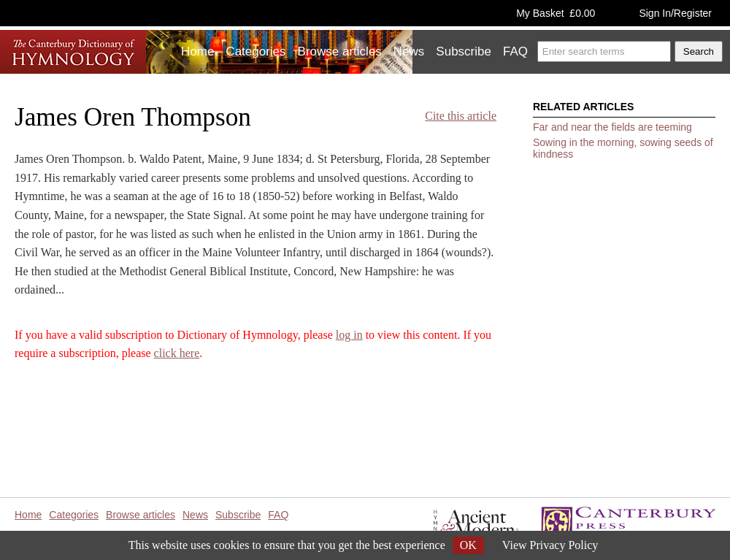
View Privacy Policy (550, 545)
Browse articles (340, 51)
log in (349, 335)
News (409, 51)
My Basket (556, 13)
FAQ (515, 51)
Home (197, 51)
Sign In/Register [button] (675, 13)
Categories (255, 51)
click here (177, 353)
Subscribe (464, 51)
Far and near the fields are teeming (612, 127)
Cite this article (461, 116)
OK (468, 545)
